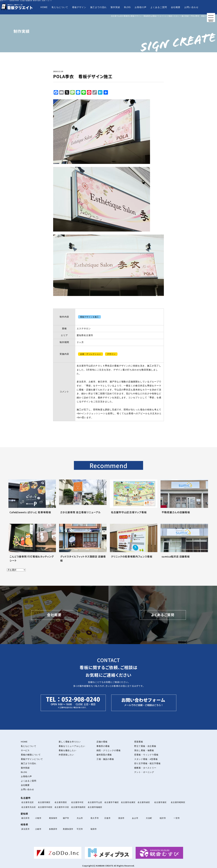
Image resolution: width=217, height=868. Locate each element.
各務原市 (53, 829)
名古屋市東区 (44, 802)
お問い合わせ (191, 7)
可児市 (80, 829)
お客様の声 (141, 7)
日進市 (107, 818)
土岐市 (38, 829)
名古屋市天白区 (29, 807)
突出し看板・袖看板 (144, 750)
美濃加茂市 (68, 829)
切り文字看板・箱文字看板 (148, 763)
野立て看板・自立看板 (145, 746)
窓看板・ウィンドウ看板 (146, 755)
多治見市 (25, 829)
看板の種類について (31, 755)
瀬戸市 (66, 818)
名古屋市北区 (28, 802)
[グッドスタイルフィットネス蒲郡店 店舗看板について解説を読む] (83, 544)
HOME (44, 7)
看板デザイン (79, 7)
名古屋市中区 (77, 802)
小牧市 (38, 818)
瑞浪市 (94, 829)
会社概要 (176, 7)
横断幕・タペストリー (145, 768)
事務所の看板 (103, 746)
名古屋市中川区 (62, 807)
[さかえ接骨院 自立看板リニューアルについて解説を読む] (83, 500)
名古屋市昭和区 (178, 802)
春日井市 (25, 818)
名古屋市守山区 (95, 802)
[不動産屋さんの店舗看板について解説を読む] (184, 500)
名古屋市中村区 (45, 807)
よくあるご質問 (159, 7)
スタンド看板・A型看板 (146, 759)
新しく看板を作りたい (70, 742)
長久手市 (95, 818)
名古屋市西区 (61, 802)
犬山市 (80, 818)
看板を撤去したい (68, 750)
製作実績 (115, 7)
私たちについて (60, 7)
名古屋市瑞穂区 (95, 807)
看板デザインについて (32, 759)
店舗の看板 (102, 742)
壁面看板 (139, 742)
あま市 (135, 818)
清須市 (121, 818)
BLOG (127, 7)
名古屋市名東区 (128, 802)
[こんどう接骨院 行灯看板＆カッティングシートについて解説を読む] (32, 544)
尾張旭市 (53, 818)
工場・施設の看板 (105, 759)
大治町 (149, 818)
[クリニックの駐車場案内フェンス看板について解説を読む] (134, 544)
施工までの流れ (98, 7)
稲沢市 (163, 818)
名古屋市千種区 (112, 802)
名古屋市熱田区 (78, 807)
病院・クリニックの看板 (109, 750)
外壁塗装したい (66, 755)
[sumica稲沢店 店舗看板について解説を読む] (184, 544)
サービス (25, 750)
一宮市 (177, 818)
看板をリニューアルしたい (72, 746)
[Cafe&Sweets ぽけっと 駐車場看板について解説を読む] (32, 500)
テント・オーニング (144, 772)
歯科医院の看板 (104, 755)
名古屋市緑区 (144, 802)
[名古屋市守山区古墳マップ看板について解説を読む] (134, 500)
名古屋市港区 (160, 802)
